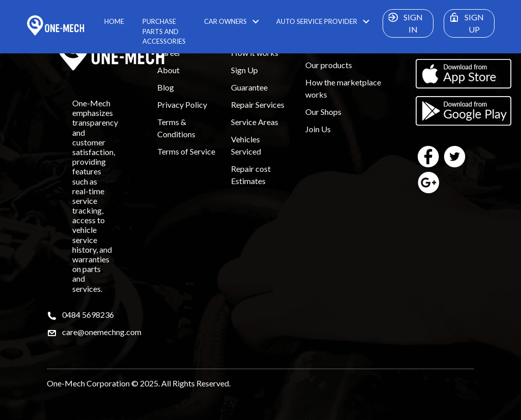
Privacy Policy (182, 104)
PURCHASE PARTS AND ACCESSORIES (164, 31)
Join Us (318, 129)
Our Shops (323, 112)
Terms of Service (186, 151)
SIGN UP (465, 22)
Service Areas (255, 122)
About (168, 70)
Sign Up (244, 70)
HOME (114, 21)
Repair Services (258, 104)
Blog (166, 87)
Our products (329, 65)
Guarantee (249, 87)
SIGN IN (404, 22)
